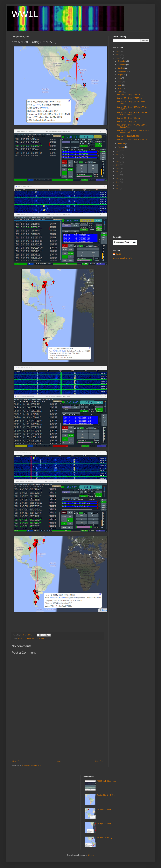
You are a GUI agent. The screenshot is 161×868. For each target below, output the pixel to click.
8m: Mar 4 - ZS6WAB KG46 (128, 136)
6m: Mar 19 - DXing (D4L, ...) (128, 118)
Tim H (118, 254)
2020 (118, 161)
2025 (118, 55)
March (120, 92)
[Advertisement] (58, 738)
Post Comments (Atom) (31, 765)
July (120, 78)
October (121, 68)
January (121, 147)
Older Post (99, 761)
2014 (118, 182)
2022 (118, 155)
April (120, 88)
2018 (118, 168)
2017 (118, 172)
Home (58, 761)
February (121, 144)
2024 (118, 58)
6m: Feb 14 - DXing (104, 838)
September (122, 71)
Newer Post (17, 761)
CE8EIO (21, 639)
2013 (118, 185)
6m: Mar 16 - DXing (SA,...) (128, 122)
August (121, 75)
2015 (118, 179)
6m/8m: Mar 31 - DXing (106, 795)
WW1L (25, 14)
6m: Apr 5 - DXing (104, 809)
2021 (118, 158)
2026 (118, 51)
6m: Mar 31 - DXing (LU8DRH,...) (130, 95)
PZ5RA (41, 639)
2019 (118, 165)
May (120, 85)
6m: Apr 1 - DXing (104, 823)
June (120, 82)
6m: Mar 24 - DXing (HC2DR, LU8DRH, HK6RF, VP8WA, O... (133, 114)
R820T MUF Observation (107, 781)
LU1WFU (28, 639)
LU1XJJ (35, 639)
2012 (118, 189)
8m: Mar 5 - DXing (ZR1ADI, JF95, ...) (132, 139)
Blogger (91, 855)
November (122, 65)
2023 (118, 151)
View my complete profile (123, 258)
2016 (118, 175)
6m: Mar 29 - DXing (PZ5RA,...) (129, 98)
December (122, 61)
